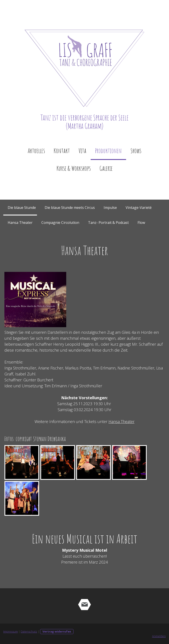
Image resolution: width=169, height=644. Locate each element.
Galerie (106, 168)
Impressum (11, 631)
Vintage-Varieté (139, 208)
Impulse (110, 208)
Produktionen (108, 151)
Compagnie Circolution (60, 223)
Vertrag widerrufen (57, 631)
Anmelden (159, 636)
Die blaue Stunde (22, 208)
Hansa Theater (20, 223)
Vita (82, 151)
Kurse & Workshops (74, 168)
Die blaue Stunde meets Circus (70, 208)
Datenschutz (29, 631)
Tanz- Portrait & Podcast (108, 223)
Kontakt (62, 151)
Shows (136, 151)
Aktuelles (36, 151)
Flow (141, 223)
